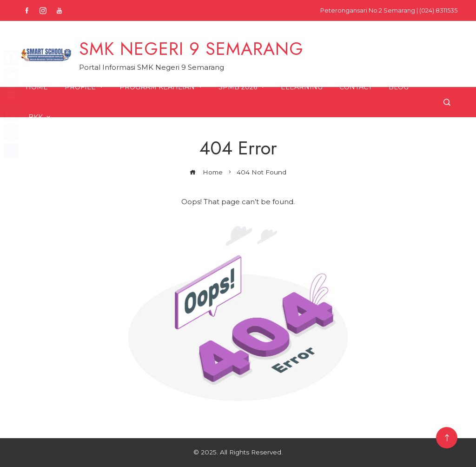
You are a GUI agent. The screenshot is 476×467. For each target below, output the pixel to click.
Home (37, 87)
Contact (356, 87)
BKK (40, 117)
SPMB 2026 (242, 87)
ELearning (302, 87)
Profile (85, 87)
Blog (399, 87)
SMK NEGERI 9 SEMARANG (191, 49)
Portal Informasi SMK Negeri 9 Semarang (152, 67)
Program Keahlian (162, 87)
